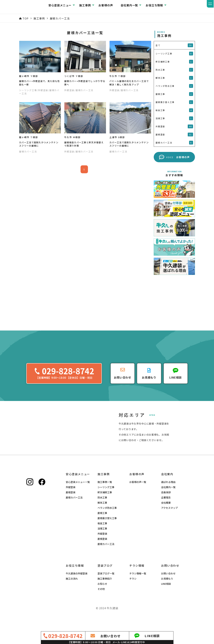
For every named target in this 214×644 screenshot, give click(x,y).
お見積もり (167, 588)
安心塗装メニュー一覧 (78, 491)
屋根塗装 (71, 501)
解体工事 (102, 512)
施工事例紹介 (105, 588)
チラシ (133, 588)
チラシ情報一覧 (138, 583)
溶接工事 (102, 538)
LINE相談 (166, 593)
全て (174, 45)
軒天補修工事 (105, 501)
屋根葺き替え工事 (107, 527)
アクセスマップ (169, 517)
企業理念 (166, 507)
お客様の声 (124, 7)
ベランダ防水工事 (107, 517)
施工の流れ (72, 588)
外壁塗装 (71, 496)
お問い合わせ (168, 583)
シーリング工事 (106, 496)
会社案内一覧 (168, 496)
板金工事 (102, 532)
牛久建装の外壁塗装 (77, 583)
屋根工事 (102, 522)
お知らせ (102, 593)
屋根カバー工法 (74, 507)
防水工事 (102, 507)
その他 (101, 598)
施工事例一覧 (105, 491)
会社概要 (166, 512)
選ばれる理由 (168, 491)
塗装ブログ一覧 (106, 583)
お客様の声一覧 (138, 491)
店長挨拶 (166, 501)
